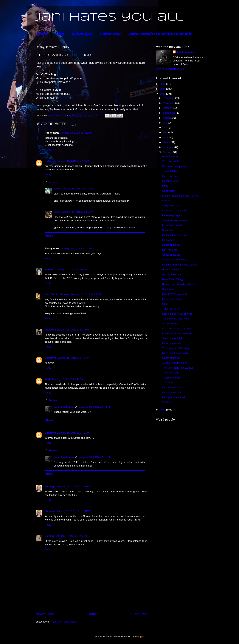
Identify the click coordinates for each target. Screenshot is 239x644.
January (168, 152)
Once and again (171, 176)
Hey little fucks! (171, 156)
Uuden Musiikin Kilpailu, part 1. (180, 265)
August (167, 118)
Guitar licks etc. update (175, 235)
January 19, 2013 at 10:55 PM (73, 486)
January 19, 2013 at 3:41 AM (73, 433)
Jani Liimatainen (64, 407)
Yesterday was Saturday (176, 348)
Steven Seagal (170, 323)
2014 (163, 89)
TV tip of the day (171, 378)
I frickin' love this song (175, 294)
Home (42, 34)
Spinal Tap (168, 230)
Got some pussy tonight (176, 166)
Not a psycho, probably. (175, 353)
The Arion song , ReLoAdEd (178, 368)
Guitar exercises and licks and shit (160, 34)
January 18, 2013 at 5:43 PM (73, 358)
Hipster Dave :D (171, 270)
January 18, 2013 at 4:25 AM (76, 248)
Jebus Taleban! (171, 171)
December (169, 98)
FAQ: (60, 34)
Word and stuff (170, 161)
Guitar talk (110, 34)
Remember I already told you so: (180, 284)
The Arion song (171, 373)
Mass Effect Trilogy (173, 279)
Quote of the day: (172, 245)
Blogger (139, 636)
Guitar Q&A (82, 34)
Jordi (57, 212)
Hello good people (172, 299)
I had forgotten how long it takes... (181, 196)
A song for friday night (174, 363)
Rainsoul (50, 536)
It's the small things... (174, 387)
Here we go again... (173, 215)
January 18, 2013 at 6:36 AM (78, 189)
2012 (163, 410)
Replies (53, 182)
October (168, 108)
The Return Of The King (176, 319)
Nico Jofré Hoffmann (57, 294)
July (165, 123)
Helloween (168, 240)
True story (168, 383)
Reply (48, 150)
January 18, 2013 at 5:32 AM (87, 294)
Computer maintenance (175, 210)
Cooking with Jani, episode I (178, 333)
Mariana (49, 270)
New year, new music (174, 397)
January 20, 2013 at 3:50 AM (77, 212)
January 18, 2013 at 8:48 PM (68, 379)
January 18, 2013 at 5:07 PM (73, 330)
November (169, 103)
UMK (165, 186)
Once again (169, 191)
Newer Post (45, 614)
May (166, 132)
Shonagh (50, 486)
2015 (163, 84)
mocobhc (50, 330)
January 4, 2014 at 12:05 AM (72, 536)
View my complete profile (170, 69)
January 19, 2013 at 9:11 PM (95, 407)
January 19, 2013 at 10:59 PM (73, 511)
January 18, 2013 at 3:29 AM (76, 133)
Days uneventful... (172, 343)
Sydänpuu (168, 289)
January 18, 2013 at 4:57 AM (71, 270)
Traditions (168, 402)
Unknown (50, 161)
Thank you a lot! (171, 309)
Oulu (165, 304)
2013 (163, 94)
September (169, 113)
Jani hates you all (109, 17)
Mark (48, 379)
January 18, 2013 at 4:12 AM (73, 161)
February (168, 147)
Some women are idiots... (176, 220)
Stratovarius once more (175, 260)
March (167, 142)
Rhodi (58, 189)
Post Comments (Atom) (64, 622)
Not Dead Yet (170, 250)
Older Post (139, 614)
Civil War (167, 201)
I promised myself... (173, 225)
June (166, 128)
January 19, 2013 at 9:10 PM (95, 457)
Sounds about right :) (174, 338)
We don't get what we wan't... (179, 329)
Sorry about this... (172, 206)
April (166, 137)
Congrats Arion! (171, 181)
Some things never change (177, 314)
